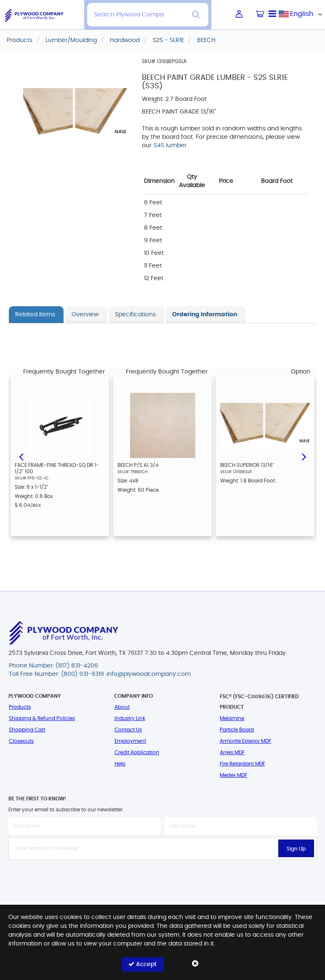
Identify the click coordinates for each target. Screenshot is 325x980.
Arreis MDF (232, 752)
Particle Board (237, 730)
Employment (130, 741)
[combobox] (302, 14)
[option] (60, 456)
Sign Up (296, 849)
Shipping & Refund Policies (42, 718)
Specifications (135, 315)
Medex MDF (233, 775)
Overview (85, 315)
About (122, 707)
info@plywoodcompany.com (149, 674)
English (302, 14)
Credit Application (137, 752)
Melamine (232, 718)
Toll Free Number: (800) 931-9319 (56, 674)
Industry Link (130, 718)
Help (120, 764)
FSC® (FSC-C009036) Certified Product (259, 702)
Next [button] (304, 456)
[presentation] (162, 878)
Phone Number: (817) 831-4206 (53, 666)
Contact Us (128, 730)
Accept (143, 964)
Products (20, 707)
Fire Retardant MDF (242, 764)
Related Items (35, 315)
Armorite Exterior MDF (245, 741)
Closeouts (21, 741)
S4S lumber (170, 146)
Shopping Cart (27, 730)
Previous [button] (21, 456)
